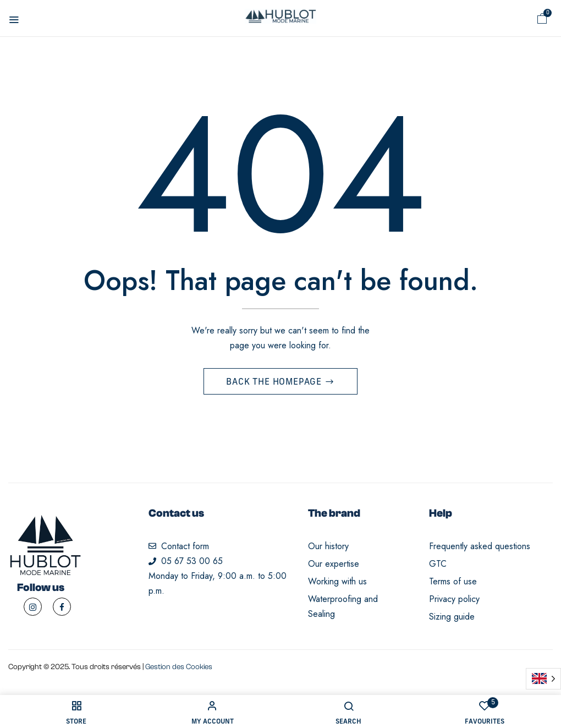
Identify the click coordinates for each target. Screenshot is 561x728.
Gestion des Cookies (179, 669)
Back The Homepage (275, 384)
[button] (542, 19)
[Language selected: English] (543, 679)
